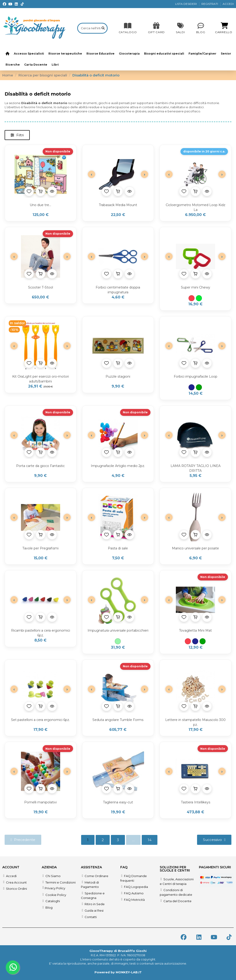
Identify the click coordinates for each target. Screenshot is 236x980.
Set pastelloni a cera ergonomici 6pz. (40, 720)
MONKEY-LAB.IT (129, 972)
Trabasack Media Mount (118, 205)
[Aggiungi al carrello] (41, 191)
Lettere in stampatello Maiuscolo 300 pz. (195, 722)
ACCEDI (228, 4)
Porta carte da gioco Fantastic (40, 466)
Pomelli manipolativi (40, 802)
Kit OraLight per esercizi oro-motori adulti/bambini (41, 379)
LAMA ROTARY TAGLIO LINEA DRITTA (196, 468)
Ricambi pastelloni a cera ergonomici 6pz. (41, 633)
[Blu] (192, 387)
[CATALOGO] (128, 28)
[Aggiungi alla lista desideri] (29, 191)
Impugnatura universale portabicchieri (118, 630)
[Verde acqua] (118, 641)
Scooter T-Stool (41, 287)
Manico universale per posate (195, 548)
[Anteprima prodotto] (52, 191)
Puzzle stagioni (118, 376)
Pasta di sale (118, 548)
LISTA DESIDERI (186, 4)
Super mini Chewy (196, 287)
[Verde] (199, 387)
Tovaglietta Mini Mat (195, 630)
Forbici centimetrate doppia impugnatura (118, 290)
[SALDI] (156, 28)
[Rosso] (192, 298)
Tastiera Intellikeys (196, 802)
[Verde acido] (199, 298)
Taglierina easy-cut (118, 802)
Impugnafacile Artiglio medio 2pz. (118, 466)
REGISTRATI (210, 4)
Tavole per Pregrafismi (40, 548)
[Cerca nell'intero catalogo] (103, 28)
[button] (17, 135)
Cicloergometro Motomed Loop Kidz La (196, 207)
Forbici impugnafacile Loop (196, 376)
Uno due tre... (40, 205)
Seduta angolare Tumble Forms (118, 720)
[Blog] (201, 28)
